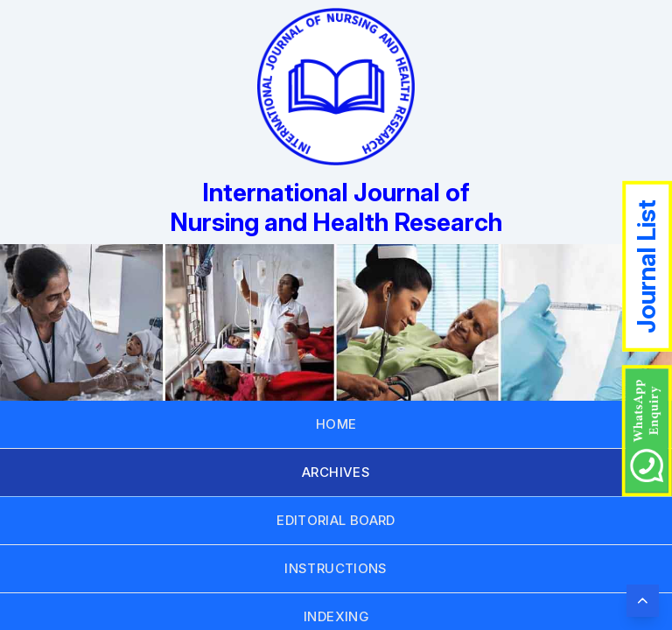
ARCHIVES (336, 472)
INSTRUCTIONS (336, 568)
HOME (336, 424)
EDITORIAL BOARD (336, 520)
